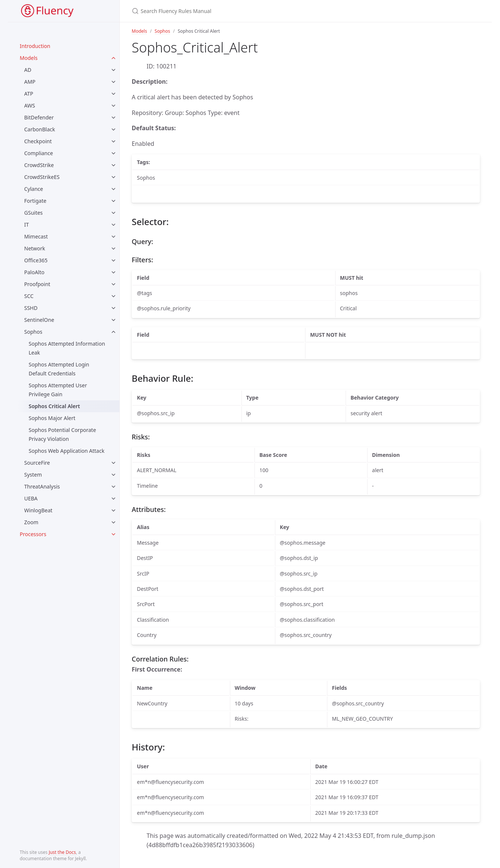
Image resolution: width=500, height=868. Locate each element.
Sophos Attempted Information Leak (67, 348)
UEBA (31, 498)
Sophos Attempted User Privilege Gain (58, 390)
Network (35, 248)
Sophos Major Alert (52, 418)
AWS (30, 105)
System (33, 475)
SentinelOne (39, 320)
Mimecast (36, 236)
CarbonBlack (40, 129)
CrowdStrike (39, 165)
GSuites (33, 213)
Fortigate (35, 201)
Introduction (35, 46)
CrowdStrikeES (42, 177)
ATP (29, 94)
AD (28, 70)
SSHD (31, 308)
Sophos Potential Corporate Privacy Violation (62, 434)
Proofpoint (37, 284)
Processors (33, 534)
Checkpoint (38, 141)
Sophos (33, 332)
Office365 (36, 260)
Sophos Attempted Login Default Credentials (59, 369)
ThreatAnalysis (42, 486)
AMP (30, 82)
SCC (29, 296)
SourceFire (37, 463)
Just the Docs (62, 852)
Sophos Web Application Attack (67, 451)
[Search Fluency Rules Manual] (250, 11)
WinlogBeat (38, 510)
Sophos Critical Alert (54, 406)
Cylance (34, 189)
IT (27, 225)
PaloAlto (34, 272)
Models (29, 58)
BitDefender (39, 117)
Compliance (39, 153)
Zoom (31, 522)
